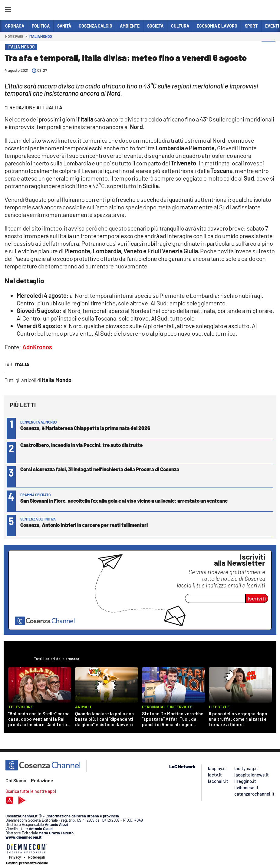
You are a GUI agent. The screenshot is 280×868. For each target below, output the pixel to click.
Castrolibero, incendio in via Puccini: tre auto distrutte (81, 445)
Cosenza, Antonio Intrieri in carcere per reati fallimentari (84, 525)
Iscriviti (257, 598)
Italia (22, 364)
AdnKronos (37, 347)
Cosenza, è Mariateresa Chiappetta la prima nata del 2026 (85, 428)
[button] (268, 48)
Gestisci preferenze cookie (27, 863)
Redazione (42, 780)
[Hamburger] (8, 10)
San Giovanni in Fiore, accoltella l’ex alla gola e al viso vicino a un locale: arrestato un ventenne (124, 501)
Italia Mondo (41, 36)
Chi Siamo (16, 780)
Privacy (15, 857)
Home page (14, 36)
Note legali (36, 857)
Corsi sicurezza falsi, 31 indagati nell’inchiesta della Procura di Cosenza (100, 469)
